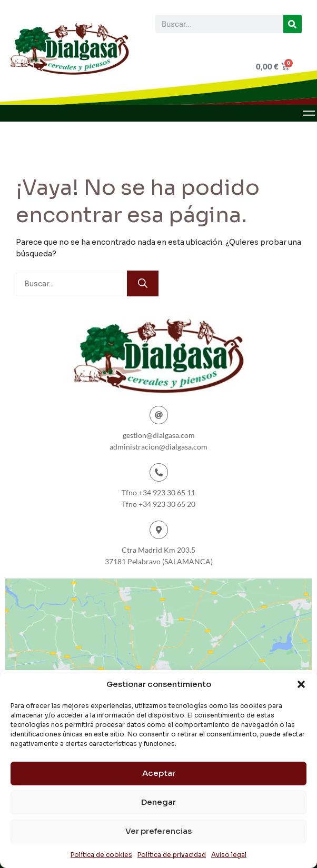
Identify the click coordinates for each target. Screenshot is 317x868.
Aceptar (159, 773)
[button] (301, 684)
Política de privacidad (172, 855)
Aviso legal (229, 855)
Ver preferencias (158, 831)
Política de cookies (101, 855)
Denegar (158, 802)
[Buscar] (293, 24)
